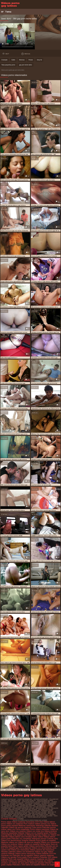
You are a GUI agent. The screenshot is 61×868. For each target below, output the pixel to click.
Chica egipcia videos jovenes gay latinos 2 (45, 561)
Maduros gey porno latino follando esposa (46, 587)
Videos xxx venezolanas (42, 848)
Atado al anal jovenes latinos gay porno (14, 434)
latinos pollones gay (24, 807)
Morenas (22, 60)
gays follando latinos (45, 800)
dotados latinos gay (41, 799)
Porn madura (29, 824)
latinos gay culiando (49, 803)
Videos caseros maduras (44, 855)
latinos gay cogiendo (32, 803)
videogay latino (21, 817)
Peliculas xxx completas (21, 839)
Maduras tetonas (34, 835)
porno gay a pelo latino (10, 811)
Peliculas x (17, 865)
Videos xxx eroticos (9, 844)
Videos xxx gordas (9, 857)
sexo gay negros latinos (22, 815)
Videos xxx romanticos (50, 842)
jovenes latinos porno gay (11, 802)
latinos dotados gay (43, 802)
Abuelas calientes (8, 852)
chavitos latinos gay (25, 799)
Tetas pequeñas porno (8, 65)
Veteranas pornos (39, 839)
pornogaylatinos (7, 812)
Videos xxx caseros (18, 831)
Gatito (13, 60)
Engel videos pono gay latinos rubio (13, 282)
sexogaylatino (30, 816)
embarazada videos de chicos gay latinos (45, 612)
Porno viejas (6, 822)
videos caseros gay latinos (37, 817)
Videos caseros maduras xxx (36, 859)
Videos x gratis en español (28, 844)
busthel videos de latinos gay (41, 485)
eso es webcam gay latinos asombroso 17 (45, 637)
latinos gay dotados (8, 804)
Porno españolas (23, 829)
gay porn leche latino (26, 65)
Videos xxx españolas (17, 861)
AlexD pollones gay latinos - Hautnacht (14, 587)
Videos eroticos (51, 831)
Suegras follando (29, 840)
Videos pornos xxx (42, 824)
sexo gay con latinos (39, 812)
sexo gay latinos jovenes (37, 813)
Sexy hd (39, 60)
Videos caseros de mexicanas (42, 850)
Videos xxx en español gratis (37, 833)
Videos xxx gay (41, 852)
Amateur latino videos (34, 837)
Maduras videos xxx (9, 842)
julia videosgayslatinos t (9, 358)
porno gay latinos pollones (30, 811)
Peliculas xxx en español (23, 855)
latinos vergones (39, 807)
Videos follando (42, 854)
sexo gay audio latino (23, 812)
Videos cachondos (37, 846)
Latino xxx (11, 829)
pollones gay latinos (29, 809)
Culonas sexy (52, 839)
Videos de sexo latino (21, 863)
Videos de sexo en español (29, 842)
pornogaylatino (47, 811)
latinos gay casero (17, 803)
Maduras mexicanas (27, 826)
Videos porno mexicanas (25, 854)
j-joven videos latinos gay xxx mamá (43, 180)
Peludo (31, 60)
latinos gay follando (24, 804)
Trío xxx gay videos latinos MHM (12, 536)
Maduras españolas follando (13, 833)
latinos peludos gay (8, 807)
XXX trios (39, 822)
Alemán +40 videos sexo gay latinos (43, 104)
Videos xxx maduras (15, 824)
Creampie (4, 60)
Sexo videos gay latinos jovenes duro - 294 (15, 663)
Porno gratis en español (46, 840)
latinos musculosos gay (45, 806)
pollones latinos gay (46, 809)
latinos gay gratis (40, 804)
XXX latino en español (31, 865)
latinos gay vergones (28, 806)
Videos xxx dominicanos (11, 840)
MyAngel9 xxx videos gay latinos (12, 104)
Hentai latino (45, 844)
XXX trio (53, 854)
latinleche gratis (28, 802)
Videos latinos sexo (17, 837)
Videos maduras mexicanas (24, 822)
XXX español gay (12, 848)
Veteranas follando (43, 826)
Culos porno (37, 827)
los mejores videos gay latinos (23, 808)
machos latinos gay (43, 808)
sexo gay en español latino (17, 813)
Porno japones (26, 848)
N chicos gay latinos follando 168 (12, 739)
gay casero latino (14, 800)
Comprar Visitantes (9, 819)
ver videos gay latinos (44, 816)
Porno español (34, 857)
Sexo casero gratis (21, 846)
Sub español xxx (20, 835)
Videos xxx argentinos (50, 865)
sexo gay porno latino (40, 815)
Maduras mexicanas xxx (37, 861)
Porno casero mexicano (40, 829)
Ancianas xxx (7, 855)
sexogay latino (18, 816)
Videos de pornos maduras (20, 827)
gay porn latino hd (29, 800)
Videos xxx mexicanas (20, 850)
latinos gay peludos (11, 806)
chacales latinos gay (9, 799)
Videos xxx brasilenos (25, 852)
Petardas (43, 857)
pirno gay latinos (14, 809)
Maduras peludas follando (41, 863)
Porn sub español (16, 859)
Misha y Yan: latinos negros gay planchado (46, 434)
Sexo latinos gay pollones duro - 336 (43, 154)
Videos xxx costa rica (35, 831)
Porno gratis (22, 857)
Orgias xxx (46, 835)
